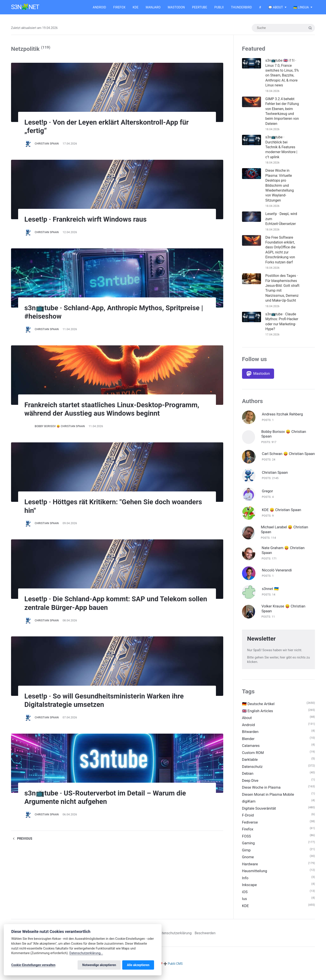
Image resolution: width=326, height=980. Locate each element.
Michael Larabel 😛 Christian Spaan (285, 532)
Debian (248, 776)
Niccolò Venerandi (277, 572)
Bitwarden (250, 734)
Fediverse (250, 825)
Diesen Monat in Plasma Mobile (268, 797)
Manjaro (153, 7)
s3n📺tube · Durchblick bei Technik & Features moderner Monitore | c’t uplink (281, 147)
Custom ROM (253, 755)
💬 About (276, 7)
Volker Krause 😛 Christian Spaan (284, 611)
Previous (22, 839)
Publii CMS (175, 967)
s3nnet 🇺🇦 (270, 591)
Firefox (119, 7)
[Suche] (283, 28)
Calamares (251, 748)
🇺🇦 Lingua (301, 7)
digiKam (249, 804)
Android (99, 7)
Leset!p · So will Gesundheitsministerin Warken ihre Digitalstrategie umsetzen (106, 700)
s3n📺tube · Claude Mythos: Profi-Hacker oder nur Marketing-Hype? (282, 322)
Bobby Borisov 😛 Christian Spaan (60, 426)
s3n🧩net (25, 7)
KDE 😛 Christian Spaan (282, 512)
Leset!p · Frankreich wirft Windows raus (87, 219)
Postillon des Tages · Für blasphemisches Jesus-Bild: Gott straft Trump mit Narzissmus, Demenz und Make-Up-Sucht (282, 288)
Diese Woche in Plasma (261, 790)
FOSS (247, 839)
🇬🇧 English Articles (258, 713)
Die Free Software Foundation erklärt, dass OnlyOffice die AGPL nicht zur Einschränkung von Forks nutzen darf (280, 250)
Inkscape (250, 888)
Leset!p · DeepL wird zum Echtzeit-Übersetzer (281, 219)
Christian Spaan (47, 144)
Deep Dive (250, 783)
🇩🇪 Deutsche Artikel (258, 706)
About (247, 720)
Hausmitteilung (255, 874)
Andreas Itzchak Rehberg (283, 414)
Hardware (250, 867)
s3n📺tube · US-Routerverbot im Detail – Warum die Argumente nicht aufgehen (108, 797)
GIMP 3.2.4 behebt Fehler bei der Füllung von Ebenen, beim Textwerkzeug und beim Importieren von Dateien (282, 111)
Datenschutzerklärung (177, 936)
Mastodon (176, 7)
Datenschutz (252, 769)
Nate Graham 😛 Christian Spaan (283, 553)
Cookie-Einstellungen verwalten (33, 965)
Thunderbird (241, 7)
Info (245, 881)
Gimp (246, 853)
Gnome (248, 860)
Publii (219, 7)
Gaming (248, 846)
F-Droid (248, 818)
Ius (245, 902)
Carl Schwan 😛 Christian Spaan (283, 455)
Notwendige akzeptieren (99, 965)
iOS (245, 895)
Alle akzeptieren (138, 965)
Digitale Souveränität (259, 811)
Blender (248, 741)
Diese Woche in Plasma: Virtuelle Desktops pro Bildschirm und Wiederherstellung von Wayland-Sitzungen (280, 186)
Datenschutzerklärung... (86, 953)
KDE (135, 7)
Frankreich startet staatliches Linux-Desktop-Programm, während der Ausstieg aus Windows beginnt (114, 409)
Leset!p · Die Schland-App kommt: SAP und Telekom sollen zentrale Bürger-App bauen (108, 603)
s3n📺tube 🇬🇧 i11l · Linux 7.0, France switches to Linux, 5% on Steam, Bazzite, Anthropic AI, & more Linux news (282, 73)
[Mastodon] (258, 374)
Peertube (200, 7)
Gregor (268, 493)
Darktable (250, 762)
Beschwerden (207, 936)
